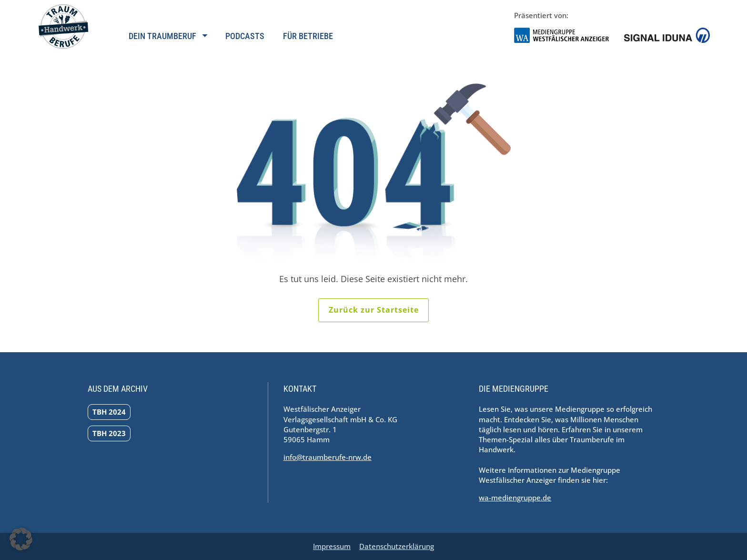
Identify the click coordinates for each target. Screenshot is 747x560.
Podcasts (245, 36)
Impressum (332, 546)
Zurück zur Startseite (374, 310)
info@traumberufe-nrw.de (328, 457)
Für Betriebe (308, 36)
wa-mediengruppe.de (515, 498)
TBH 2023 (109, 433)
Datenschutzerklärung (397, 546)
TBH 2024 (109, 412)
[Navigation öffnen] (168, 41)
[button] (21, 539)
